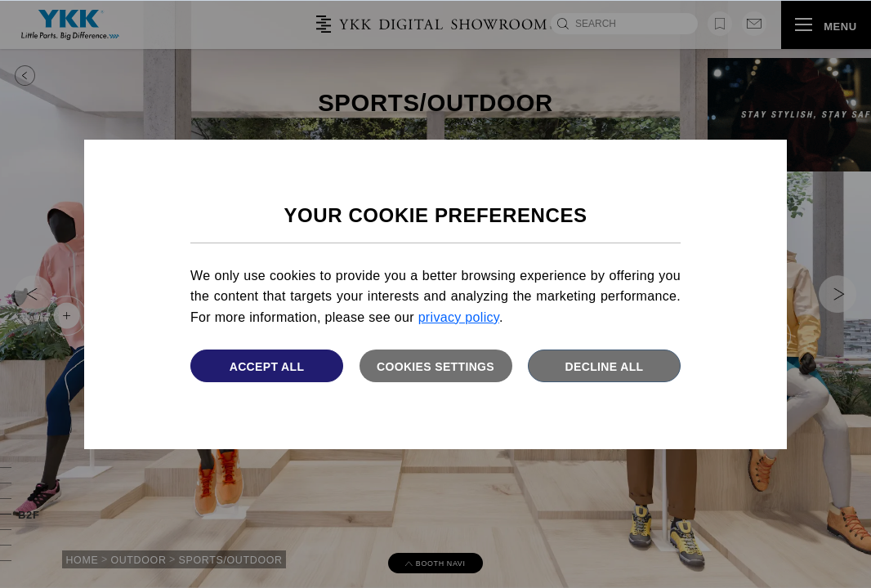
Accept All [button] (267, 367)
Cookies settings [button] (435, 367)
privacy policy (459, 317)
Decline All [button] (605, 367)
